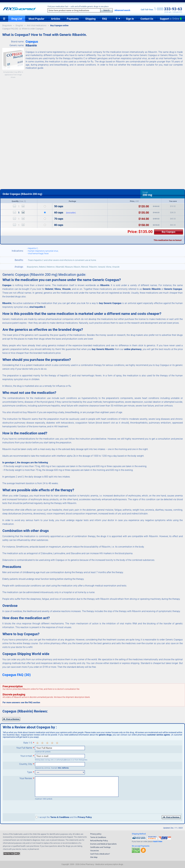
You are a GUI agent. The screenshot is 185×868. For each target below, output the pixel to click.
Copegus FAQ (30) (16, 675)
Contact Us (147, 19)
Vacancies (95, 851)
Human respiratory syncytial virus (43, 251)
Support (171, 19)
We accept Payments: (141, 846)
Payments (73, 19)
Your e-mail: (26, 756)
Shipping (90, 19)
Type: (30, 772)
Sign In (130, 19)
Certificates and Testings (100, 847)
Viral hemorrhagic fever (38, 253)
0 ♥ (118, 19)
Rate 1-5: (28, 743)
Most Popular (36, 19)
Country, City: (26, 764)
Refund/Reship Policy (99, 841)
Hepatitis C (33, 248)
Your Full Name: (24, 748)
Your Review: (26, 778)
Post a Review (11, 719)
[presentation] (57, 807)
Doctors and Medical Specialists (103, 844)
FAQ (104, 19)
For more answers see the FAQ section (21, 702)
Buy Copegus (169, 232)
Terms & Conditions (98, 837)
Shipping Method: (139, 834)
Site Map (94, 857)
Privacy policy (96, 834)
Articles (56, 19)
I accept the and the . (64, 817)
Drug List (17, 19)
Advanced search (122, 10)
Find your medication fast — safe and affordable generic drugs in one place (78, 7)
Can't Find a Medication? (100, 854)
